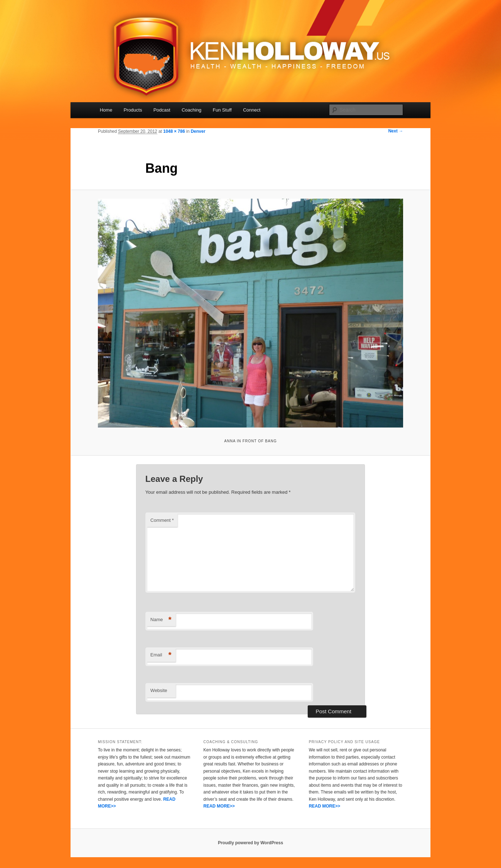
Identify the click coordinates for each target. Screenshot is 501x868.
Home (106, 110)
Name (161, 620)
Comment (162, 520)
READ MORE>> (219, 806)
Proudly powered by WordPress (250, 843)
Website (159, 690)
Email (161, 655)
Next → (396, 131)
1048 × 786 (174, 131)
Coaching (192, 110)
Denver (198, 131)
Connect (252, 110)
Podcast (162, 110)
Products (133, 110)
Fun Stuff (222, 110)
